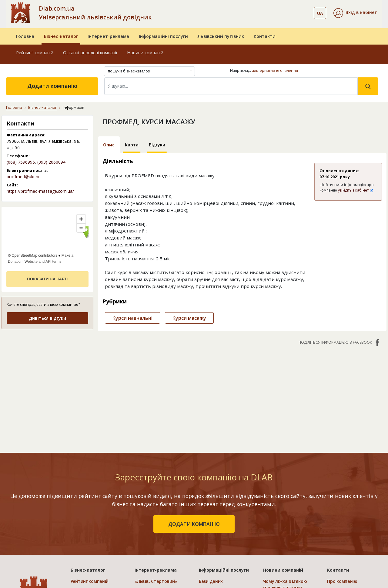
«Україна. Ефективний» (159, 514)
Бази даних (211, 496)
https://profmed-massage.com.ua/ (40, 191)
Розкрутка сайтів (217, 540)
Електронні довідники (223, 505)
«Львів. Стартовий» (156, 496)
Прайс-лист (339, 531)
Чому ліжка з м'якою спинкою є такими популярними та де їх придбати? (286, 506)
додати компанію (194, 439)
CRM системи (213, 514)
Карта (132, 145)
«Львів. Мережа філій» (159, 505)
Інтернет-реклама (108, 36)
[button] (355, 13)
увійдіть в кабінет (356, 190)
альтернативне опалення (275, 70)
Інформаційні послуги (163, 36)
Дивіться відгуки (47, 318)
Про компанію (342, 496)
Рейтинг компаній (35, 53)
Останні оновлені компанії (90, 53)
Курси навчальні (132, 318)
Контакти (265, 36)
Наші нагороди (343, 514)
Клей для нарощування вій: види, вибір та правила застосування (288, 531)
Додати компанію (52, 86)
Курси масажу (189, 318)
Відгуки (157, 145)
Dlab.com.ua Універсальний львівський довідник (95, 13)
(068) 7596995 (21, 162)
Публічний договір (347, 505)
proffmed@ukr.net (24, 177)
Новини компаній (145, 53)
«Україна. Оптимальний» (161, 523)
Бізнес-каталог (61, 36)
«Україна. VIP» (149, 531)
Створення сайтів (218, 531)
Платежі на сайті (345, 540)
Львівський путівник (221, 36)
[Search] (231, 86)
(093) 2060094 (51, 162)
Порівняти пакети (154, 540)
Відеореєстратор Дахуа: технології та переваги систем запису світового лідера (289, 555)
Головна (25, 36)
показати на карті (47, 279)
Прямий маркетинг (219, 523)
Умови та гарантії (346, 523)
